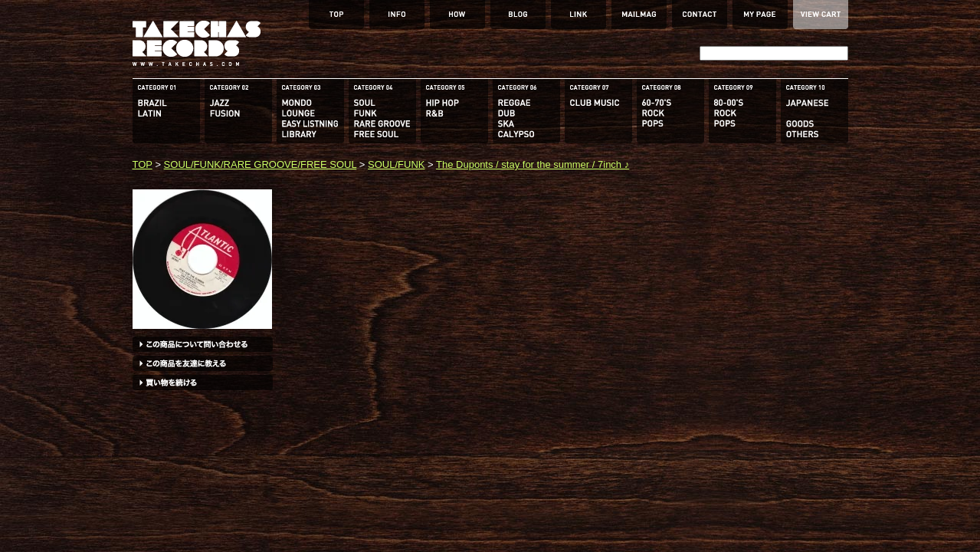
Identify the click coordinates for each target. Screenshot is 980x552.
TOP (143, 164)
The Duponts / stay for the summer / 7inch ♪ (533, 164)
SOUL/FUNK (396, 164)
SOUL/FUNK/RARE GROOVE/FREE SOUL (261, 164)
